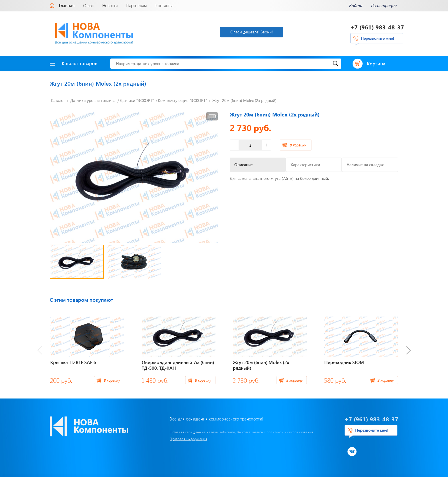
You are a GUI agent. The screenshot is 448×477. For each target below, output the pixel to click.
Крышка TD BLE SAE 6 (73, 362)
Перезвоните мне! (377, 38)
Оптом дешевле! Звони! (252, 32)
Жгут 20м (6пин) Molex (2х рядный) (244, 100)
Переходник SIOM (344, 362)
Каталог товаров (74, 63)
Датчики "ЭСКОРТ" (137, 100)
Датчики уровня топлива (93, 100)
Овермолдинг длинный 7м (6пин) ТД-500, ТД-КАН (178, 365)
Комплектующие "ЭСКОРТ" (182, 100)
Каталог (58, 100)
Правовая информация (188, 439)
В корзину (298, 145)
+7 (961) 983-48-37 (377, 27)
